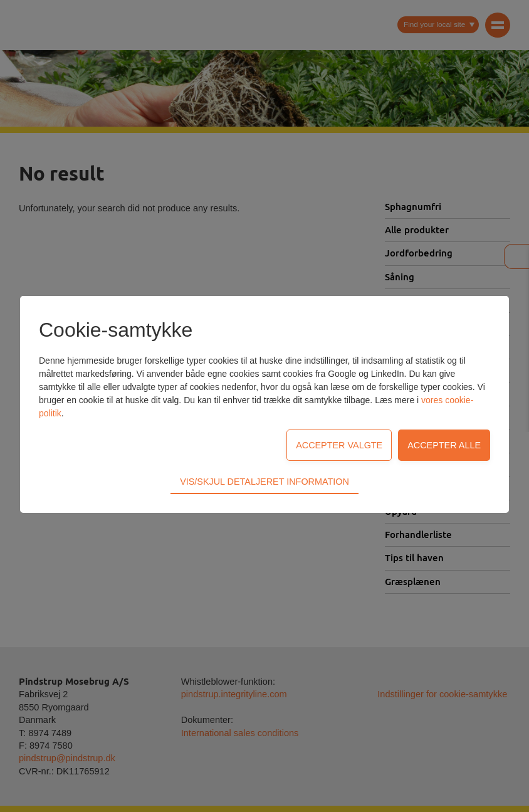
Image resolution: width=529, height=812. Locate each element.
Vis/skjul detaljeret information (264, 410)
